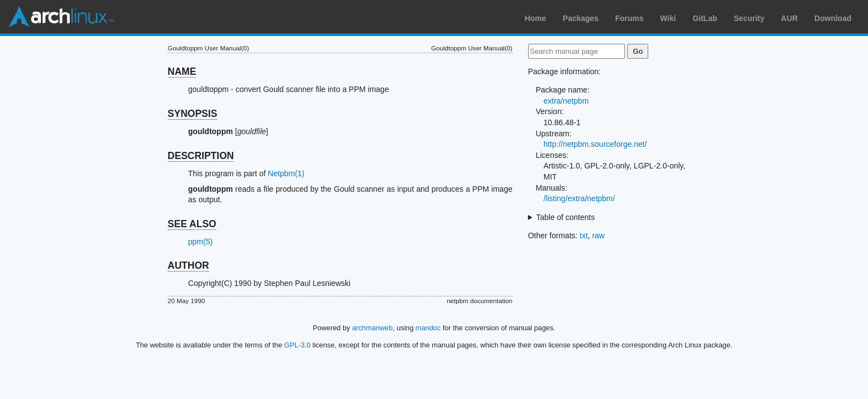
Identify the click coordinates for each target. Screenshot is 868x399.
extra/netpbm (566, 101)
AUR (789, 18)
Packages (581, 18)
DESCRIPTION (201, 156)
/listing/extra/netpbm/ (579, 198)
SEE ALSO (192, 224)
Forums (629, 18)
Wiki (668, 18)
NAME (182, 71)
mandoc (428, 328)
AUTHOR (188, 265)
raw (599, 236)
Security (749, 18)
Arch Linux (61, 17)
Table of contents (566, 217)
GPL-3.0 (297, 345)
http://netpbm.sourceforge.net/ (595, 144)
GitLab (705, 18)
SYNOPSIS (192, 114)
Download (833, 18)
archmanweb (372, 328)
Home (536, 18)
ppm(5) (200, 242)
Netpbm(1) (286, 173)
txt (584, 236)
